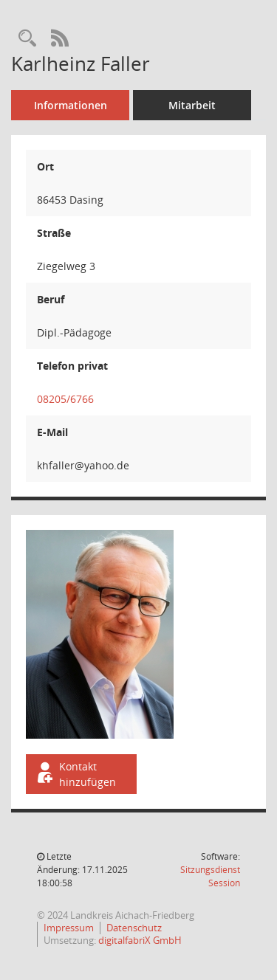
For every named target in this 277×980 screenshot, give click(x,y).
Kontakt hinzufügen (75, 774)
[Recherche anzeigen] (27, 39)
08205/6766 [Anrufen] (65, 399)
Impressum (69, 928)
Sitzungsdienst (210, 876)
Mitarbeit (192, 105)
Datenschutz (134, 928)
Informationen (71, 105)
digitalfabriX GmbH (140, 940)
